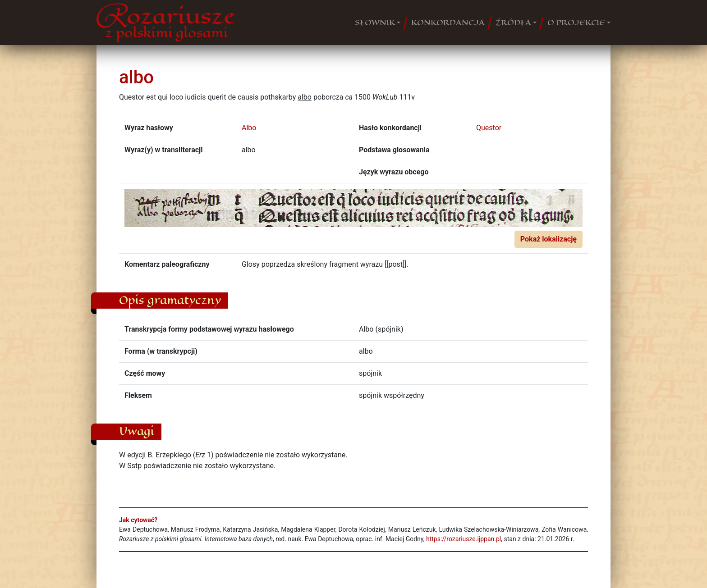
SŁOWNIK (375, 23)
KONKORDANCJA (448, 23)
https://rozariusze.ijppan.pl (464, 539)
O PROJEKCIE (576, 23)
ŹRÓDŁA (513, 23)
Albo (249, 128)
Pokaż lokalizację (549, 239)
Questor (489, 128)
